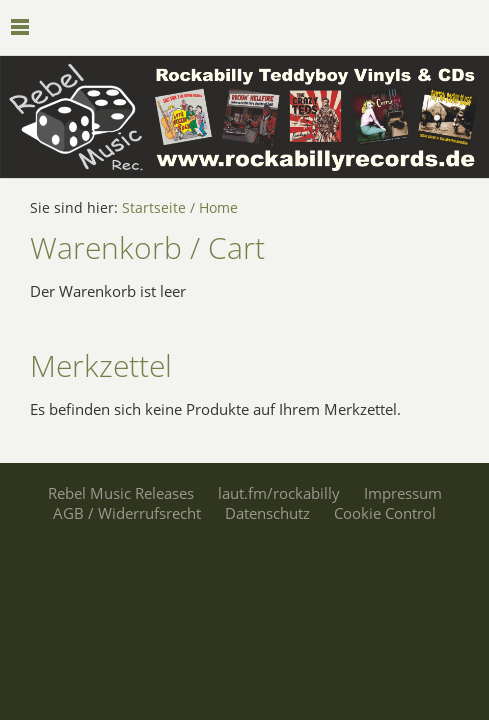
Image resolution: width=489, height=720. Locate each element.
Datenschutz (267, 513)
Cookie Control (385, 513)
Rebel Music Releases (121, 493)
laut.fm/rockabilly (279, 493)
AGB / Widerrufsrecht (127, 513)
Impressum (403, 493)
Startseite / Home (180, 208)
